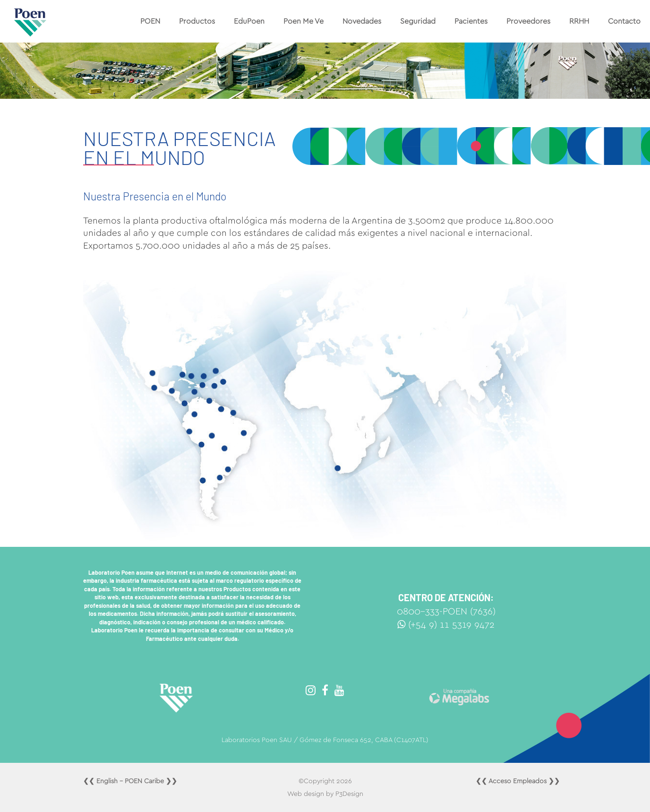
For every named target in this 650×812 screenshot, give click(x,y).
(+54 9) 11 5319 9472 (446, 625)
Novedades (362, 21)
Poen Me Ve (304, 21)
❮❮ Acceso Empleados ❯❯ (518, 781)
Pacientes (471, 21)
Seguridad (418, 21)
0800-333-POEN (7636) (446, 612)
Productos (197, 21)
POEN (150, 21)
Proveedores (528, 21)
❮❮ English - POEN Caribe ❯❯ (130, 781)
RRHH (579, 21)
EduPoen (249, 21)
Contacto (624, 21)
